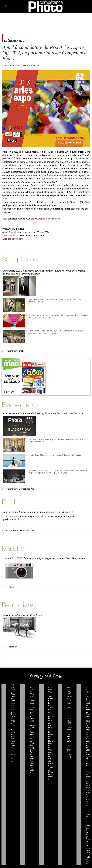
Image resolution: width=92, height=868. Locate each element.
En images (50, 715)
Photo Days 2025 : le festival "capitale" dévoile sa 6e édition (52, 452)
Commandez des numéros (13, 695)
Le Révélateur (50, 729)
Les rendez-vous (88, 729)
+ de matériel (8, 578)
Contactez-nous (13, 731)
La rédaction (88, 822)
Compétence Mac (69, 693)
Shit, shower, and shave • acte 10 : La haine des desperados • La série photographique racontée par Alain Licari (56, 469)
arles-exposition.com (13, 239)
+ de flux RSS (87, 744)
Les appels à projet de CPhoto (51, 704)
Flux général (88, 688)
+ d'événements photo (12, 349)
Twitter (32, 735)
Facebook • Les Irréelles (32, 720)
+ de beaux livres (10, 637)
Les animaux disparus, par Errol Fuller (22, 605)
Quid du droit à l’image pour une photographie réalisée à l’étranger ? (37, 508)
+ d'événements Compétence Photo (17, 486)
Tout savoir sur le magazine (50, 691)
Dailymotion (31, 751)
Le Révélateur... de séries (88, 720)
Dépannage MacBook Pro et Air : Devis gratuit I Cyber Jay (69, 726)
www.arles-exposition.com (48, 219)
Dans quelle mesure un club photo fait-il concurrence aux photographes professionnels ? (46, 512)
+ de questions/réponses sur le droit (17, 523)
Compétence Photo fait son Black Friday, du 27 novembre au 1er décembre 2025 (42, 411)
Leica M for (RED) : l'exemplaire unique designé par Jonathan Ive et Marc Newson (43, 550)
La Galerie (50, 722)
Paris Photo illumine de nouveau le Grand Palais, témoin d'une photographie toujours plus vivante (52, 330)
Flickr (31, 742)
